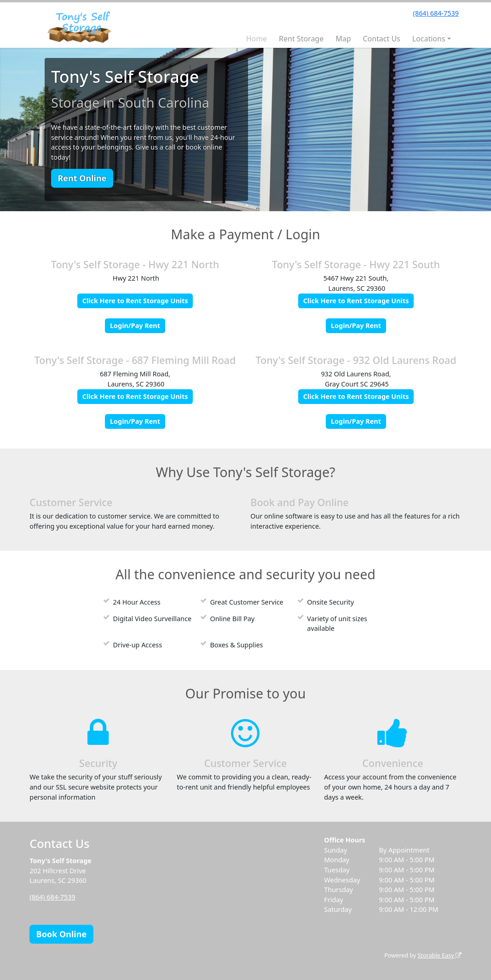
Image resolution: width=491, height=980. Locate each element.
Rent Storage (301, 39)
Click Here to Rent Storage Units (135, 301)
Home (257, 39)
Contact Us (381, 39)
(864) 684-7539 (436, 13)
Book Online (61, 934)
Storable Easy (439, 955)
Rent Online (82, 178)
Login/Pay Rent (135, 326)
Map (343, 39)
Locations (429, 39)
